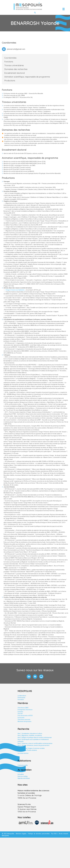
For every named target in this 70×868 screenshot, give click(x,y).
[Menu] (64, 9)
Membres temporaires (24, 721)
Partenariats (21, 698)
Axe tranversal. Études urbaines (27, 750)
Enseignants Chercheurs (25, 710)
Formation (21, 700)
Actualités (21, 774)
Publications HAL (23, 765)
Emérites (20, 712)
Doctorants (21, 718)
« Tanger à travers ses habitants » (15, 290)
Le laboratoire (22, 696)
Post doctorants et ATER (25, 716)
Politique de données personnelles (39, 834)
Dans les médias (23, 776)
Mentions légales (21, 834)
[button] (29, 677)
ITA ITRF (20, 714)
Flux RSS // (55, 834)
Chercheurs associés (24, 720)
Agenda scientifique (24, 778)
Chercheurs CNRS (23, 708)
